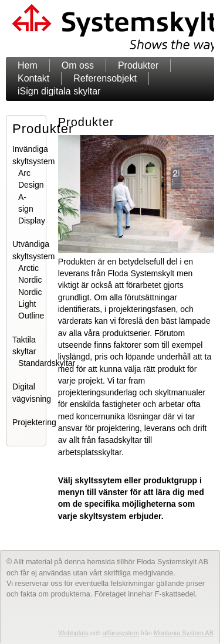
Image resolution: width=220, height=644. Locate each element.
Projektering (34, 422)
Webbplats (73, 633)
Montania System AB (184, 633)
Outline (31, 316)
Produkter (138, 65)
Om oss (78, 65)
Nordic (30, 280)
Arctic (28, 268)
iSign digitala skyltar (59, 91)
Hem (28, 65)
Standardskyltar (47, 363)
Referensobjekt (105, 78)
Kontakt (33, 78)
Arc (24, 173)
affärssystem (121, 633)
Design (31, 185)
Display (32, 221)
